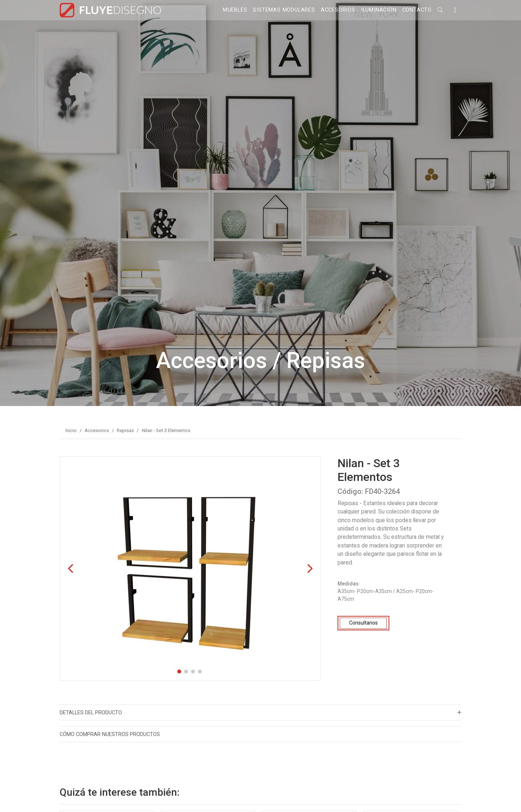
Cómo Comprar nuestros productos (110, 734)
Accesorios (338, 10)
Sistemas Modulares (284, 10)
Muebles (235, 10)
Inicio (71, 430)
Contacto (417, 10)
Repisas (125, 430)
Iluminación (379, 10)
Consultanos (363, 623)
